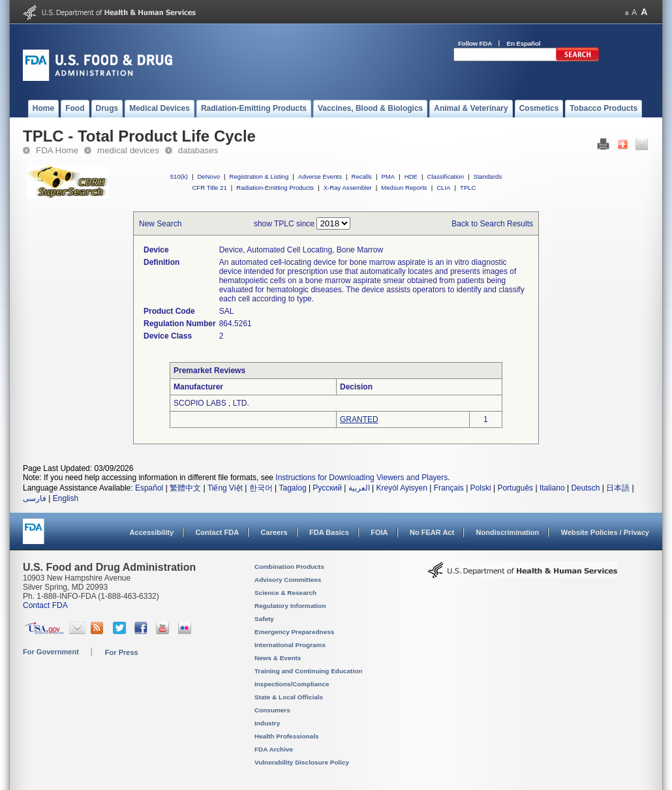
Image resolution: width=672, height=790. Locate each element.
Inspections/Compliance (292, 684)
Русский (327, 488)
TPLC (468, 188)
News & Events (278, 658)
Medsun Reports (404, 188)
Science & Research (285, 593)
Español (149, 488)
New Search (160, 224)
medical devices (128, 150)
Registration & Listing (259, 176)
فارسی (35, 498)
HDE (411, 176)
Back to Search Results (492, 224)
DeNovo (208, 176)
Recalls (361, 176)
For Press (122, 652)
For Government (51, 652)
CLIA (443, 188)
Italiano (552, 488)
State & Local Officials (289, 697)
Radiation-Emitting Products (275, 188)
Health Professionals (286, 736)
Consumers (272, 710)
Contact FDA (217, 532)
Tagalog (293, 488)
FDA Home (57, 150)
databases (198, 150)
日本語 (618, 488)
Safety (264, 619)
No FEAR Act (432, 532)
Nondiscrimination (508, 532)
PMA (388, 176)
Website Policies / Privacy (605, 532)
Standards (488, 176)
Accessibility (152, 532)
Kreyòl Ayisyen (402, 488)
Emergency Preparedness (294, 632)
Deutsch (585, 488)
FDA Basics (329, 532)
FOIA (379, 532)
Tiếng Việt (225, 488)
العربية (359, 488)
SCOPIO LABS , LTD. (211, 403)
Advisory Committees (288, 580)
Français (449, 488)
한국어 (261, 488)
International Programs (290, 645)
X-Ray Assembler (348, 188)
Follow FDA (475, 43)
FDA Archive (274, 749)
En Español (524, 43)
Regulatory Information (290, 606)
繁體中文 (185, 488)
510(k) (179, 176)
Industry (267, 723)
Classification (445, 176)
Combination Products (289, 567)
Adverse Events (320, 176)
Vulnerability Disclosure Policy (302, 762)
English (66, 498)
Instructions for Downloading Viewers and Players (361, 478)
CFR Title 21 (209, 188)
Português (515, 488)
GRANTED (359, 419)
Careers (274, 532)
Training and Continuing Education (308, 671)
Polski (481, 488)
